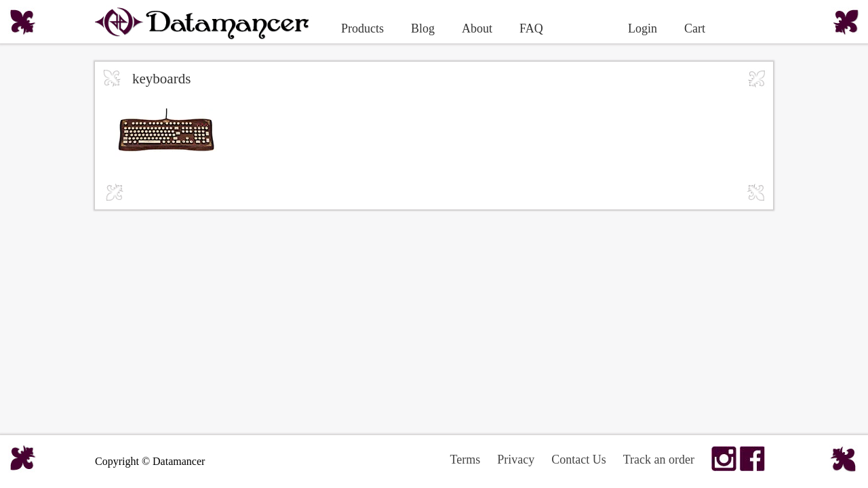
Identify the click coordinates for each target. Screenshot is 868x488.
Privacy (516, 460)
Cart (695, 28)
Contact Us (579, 460)
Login (643, 28)
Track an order (659, 460)
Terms (465, 460)
